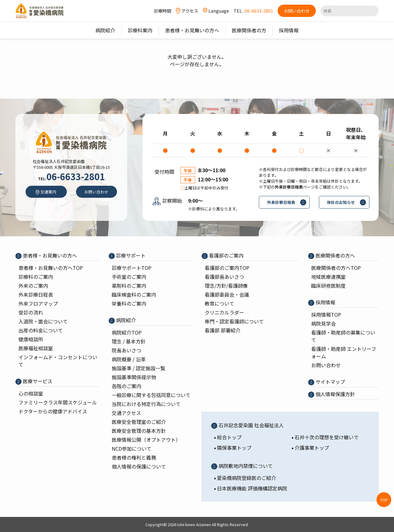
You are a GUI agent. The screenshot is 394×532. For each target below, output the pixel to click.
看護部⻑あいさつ (224, 277)
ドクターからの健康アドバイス (53, 411)
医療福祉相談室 (36, 348)
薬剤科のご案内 (129, 286)
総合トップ (229, 437)
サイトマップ (330, 382)
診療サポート (130, 255)
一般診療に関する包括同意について (151, 395)
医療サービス (37, 381)
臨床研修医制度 (328, 286)
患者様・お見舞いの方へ (49, 255)
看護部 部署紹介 (223, 330)
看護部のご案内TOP (227, 268)
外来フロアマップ (38, 303)
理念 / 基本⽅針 (129, 341)
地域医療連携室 (328, 277)
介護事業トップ (312, 448)
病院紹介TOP (127, 332)
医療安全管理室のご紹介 (139, 422)
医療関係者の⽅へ (335, 255)
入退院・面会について (43, 321)
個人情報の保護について (139, 466)
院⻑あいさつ (127, 350)
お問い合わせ (326, 365)
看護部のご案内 (226, 255)
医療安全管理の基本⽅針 (139, 431)
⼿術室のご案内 (129, 277)
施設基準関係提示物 (134, 377)
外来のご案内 (33, 286)
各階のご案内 (127, 386)
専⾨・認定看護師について (234, 321)
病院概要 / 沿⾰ (129, 359)
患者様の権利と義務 (134, 457)
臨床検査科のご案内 (134, 294)
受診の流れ (31, 312)
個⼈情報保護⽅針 (335, 394)
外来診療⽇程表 (36, 294)
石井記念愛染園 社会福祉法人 (251, 425)
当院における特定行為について (146, 404)
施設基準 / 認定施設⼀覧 (139, 368)
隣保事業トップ (234, 448)
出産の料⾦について (41, 330)
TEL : (253, 11)
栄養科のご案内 (129, 303)
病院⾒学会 (324, 323)
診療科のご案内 (36, 277)
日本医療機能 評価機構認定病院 (252, 488)
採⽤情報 (325, 302)
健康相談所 (31, 339)
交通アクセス (126, 413)
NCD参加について (132, 449)
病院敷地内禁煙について (245, 466)
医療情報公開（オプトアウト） (146, 440)
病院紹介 (125, 320)
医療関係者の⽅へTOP (336, 268)
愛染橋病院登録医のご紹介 (247, 478)
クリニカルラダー (224, 312)
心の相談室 (31, 393)
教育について (219, 303)
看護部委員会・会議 (227, 294)
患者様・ (51, 268)
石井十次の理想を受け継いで (327, 437)
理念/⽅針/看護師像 (226, 286)
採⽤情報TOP (326, 315)
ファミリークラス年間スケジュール (58, 402)
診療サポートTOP (132, 268)
